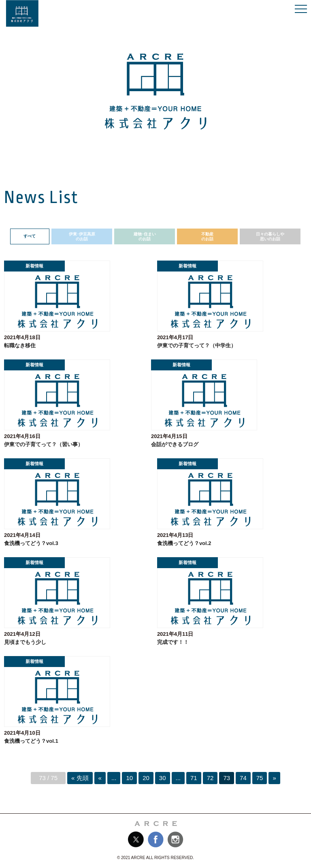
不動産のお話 (207, 236)
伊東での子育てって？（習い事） (44, 444)
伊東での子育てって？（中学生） (197, 345)
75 (260, 778)
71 (194, 778)
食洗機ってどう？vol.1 (31, 741)
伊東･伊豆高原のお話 (82, 236)
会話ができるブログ (175, 444)
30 (163, 778)
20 (146, 778)
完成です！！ (173, 642)
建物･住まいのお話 (145, 236)
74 (243, 778)
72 (210, 778)
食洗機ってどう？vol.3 (31, 543)
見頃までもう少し (25, 642)
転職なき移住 (20, 345)
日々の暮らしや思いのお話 (270, 236)
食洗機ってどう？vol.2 (184, 543)
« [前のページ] (100, 778)
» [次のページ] (274, 778)
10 (129, 778)
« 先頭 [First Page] (80, 778)
